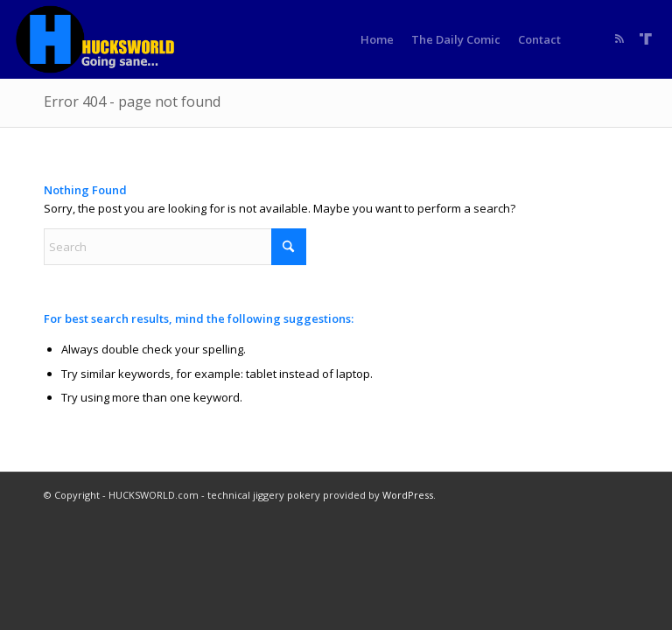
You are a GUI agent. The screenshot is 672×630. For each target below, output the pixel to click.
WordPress (408, 495)
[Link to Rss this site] (619, 38)
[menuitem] (377, 39)
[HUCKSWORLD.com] (97, 39)
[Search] (175, 247)
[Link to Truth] (646, 38)
